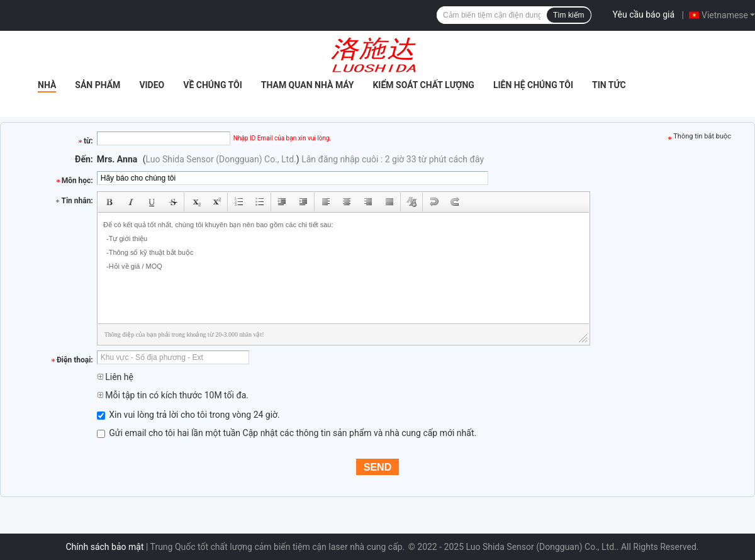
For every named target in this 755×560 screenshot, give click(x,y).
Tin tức (609, 85)
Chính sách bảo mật (105, 547)
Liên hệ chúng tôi (533, 85)
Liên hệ (115, 377)
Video (152, 85)
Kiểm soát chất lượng (423, 85)
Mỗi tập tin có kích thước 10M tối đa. (173, 395)
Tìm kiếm (569, 15)
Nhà (47, 85)
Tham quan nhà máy (308, 85)
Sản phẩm (98, 85)
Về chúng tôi (213, 85)
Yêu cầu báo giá (644, 14)
